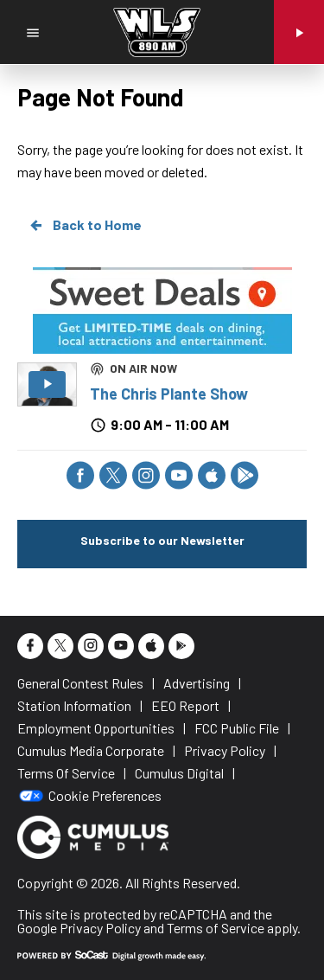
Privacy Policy (100, 928)
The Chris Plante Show (169, 394)
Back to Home (85, 225)
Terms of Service (216, 928)
